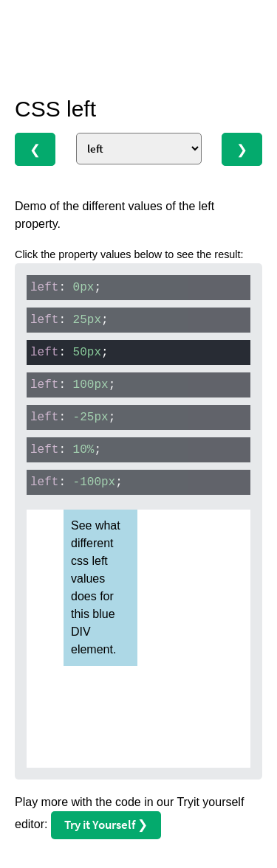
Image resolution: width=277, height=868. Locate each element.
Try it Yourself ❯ (106, 824)
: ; (66, 288)
